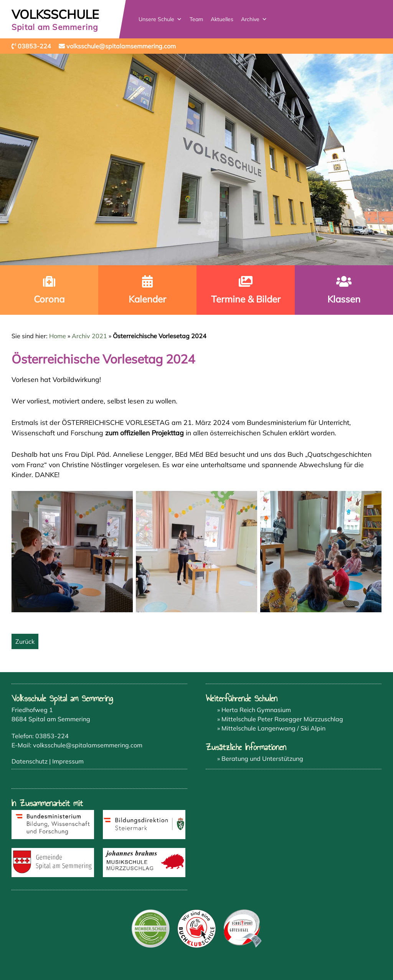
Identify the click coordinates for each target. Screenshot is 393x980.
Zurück (25, 641)
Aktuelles (222, 19)
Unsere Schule (160, 19)
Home (58, 336)
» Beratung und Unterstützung (260, 759)
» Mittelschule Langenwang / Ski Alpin (271, 728)
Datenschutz (30, 761)
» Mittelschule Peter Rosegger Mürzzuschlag (280, 719)
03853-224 (52, 736)
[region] (196, 159)
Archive (254, 19)
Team (196, 19)
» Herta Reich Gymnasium (254, 710)
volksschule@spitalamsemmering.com (88, 745)
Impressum (68, 761)
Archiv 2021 (89, 336)
